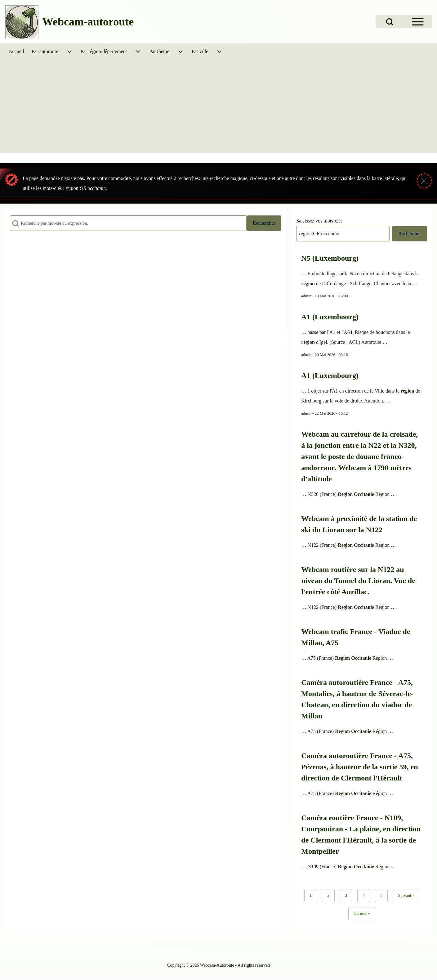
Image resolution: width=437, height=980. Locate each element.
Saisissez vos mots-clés (319, 221)
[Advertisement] (219, 106)
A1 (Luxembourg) (330, 317)
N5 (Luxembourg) (330, 258)
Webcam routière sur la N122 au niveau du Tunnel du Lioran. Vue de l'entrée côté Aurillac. (358, 581)
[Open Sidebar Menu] (418, 22)
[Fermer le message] (424, 181)
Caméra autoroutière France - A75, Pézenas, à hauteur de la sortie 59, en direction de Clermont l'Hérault (359, 767)
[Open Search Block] (390, 22)
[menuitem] (16, 52)
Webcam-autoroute (88, 22)
